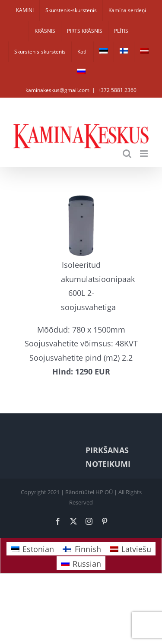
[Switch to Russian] (81, 73)
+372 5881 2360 (117, 90)
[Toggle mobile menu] (145, 154)
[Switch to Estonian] (104, 52)
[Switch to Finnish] (124, 52)
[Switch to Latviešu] (130, 549)
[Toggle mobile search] (127, 154)
